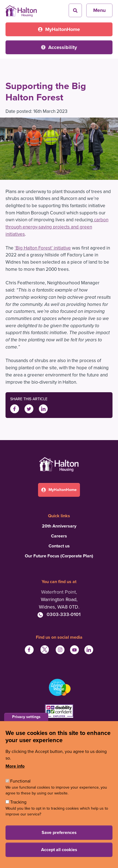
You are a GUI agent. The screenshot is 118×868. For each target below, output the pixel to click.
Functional (20, 781)
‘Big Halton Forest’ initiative (43, 248)
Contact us (59, 546)
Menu (99, 10)
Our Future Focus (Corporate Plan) (59, 556)
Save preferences (59, 833)
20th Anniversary (59, 526)
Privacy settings (26, 717)
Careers (59, 536)
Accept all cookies (59, 850)
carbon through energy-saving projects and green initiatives (57, 227)
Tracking (18, 802)
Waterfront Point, (59, 592)
